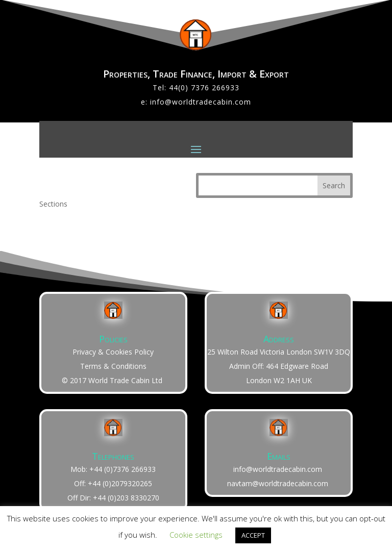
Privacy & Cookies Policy (113, 352)
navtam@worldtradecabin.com (278, 483)
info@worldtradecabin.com (201, 102)
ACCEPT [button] (253, 535)
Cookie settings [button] (196, 535)
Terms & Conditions (113, 366)
